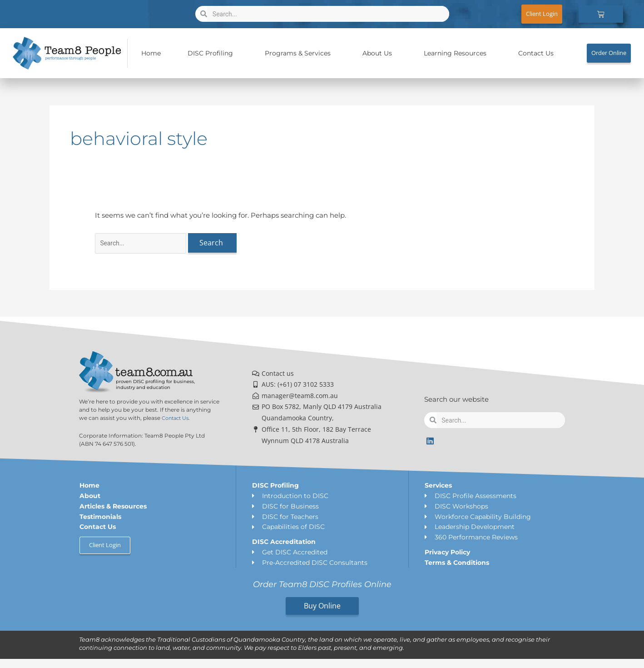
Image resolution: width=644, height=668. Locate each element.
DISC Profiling (213, 53)
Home (151, 53)
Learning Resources (457, 53)
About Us (379, 53)
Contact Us (536, 53)
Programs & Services (300, 53)
